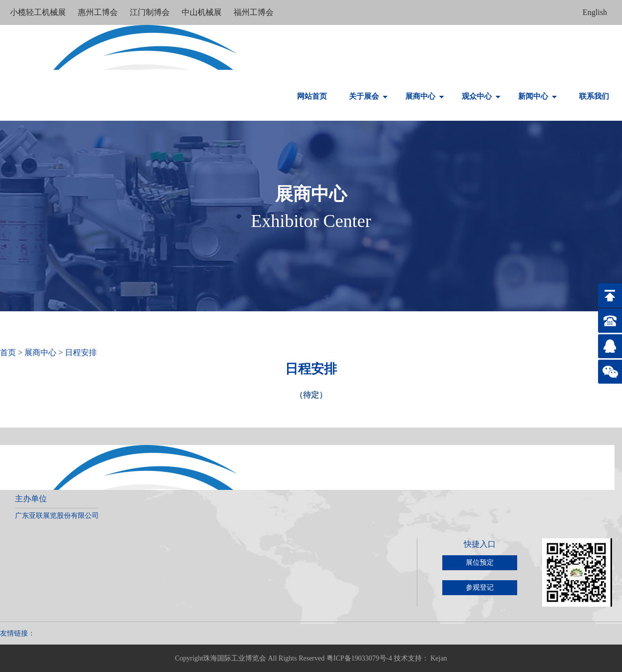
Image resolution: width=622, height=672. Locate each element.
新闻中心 (538, 96)
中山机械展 (203, 12)
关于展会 (368, 96)
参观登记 (480, 587)
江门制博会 (151, 12)
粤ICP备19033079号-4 (359, 658)
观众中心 (481, 96)
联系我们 (594, 96)
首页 (8, 352)
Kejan (439, 658)
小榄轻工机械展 (39, 12)
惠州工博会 (99, 12)
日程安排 (81, 352)
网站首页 (312, 96)
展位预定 (480, 562)
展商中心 (425, 96)
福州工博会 (254, 12)
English (595, 12)
